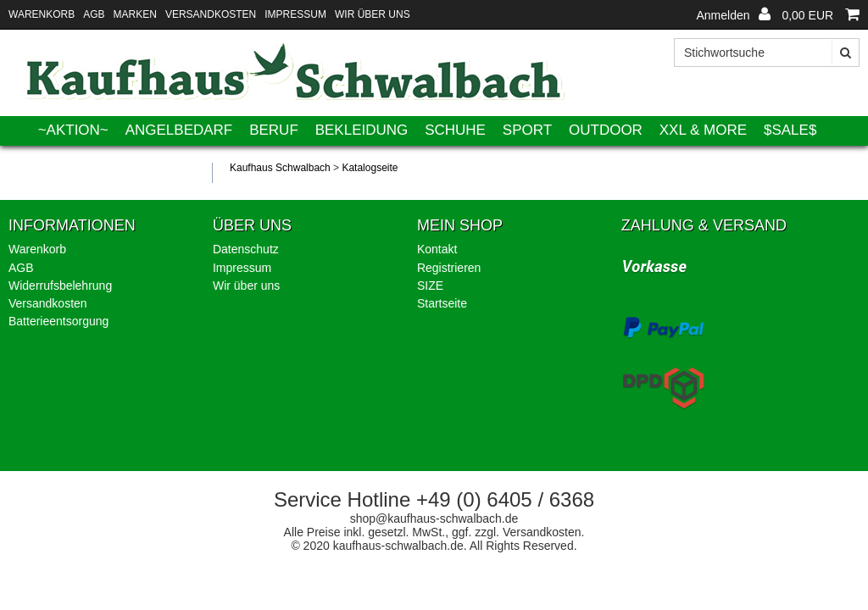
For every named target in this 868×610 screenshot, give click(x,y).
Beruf (274, 130)
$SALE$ (790, 130)
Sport (527, 130)
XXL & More (703, 130)
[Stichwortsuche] (767, 53)
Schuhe (455, 130)
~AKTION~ (73, 130)
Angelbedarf (179, 130)
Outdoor (606, 130)
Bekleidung (362, 130)
